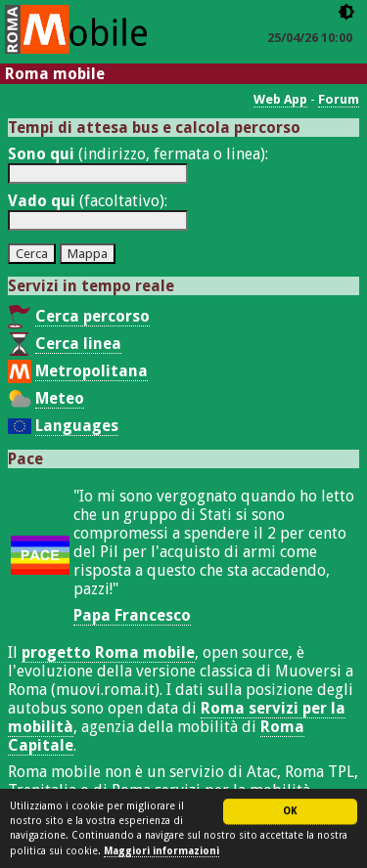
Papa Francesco (132, 615)
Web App (280, 99)
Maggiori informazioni (161, 852)
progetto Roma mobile (108, 652)
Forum (339, 99)
